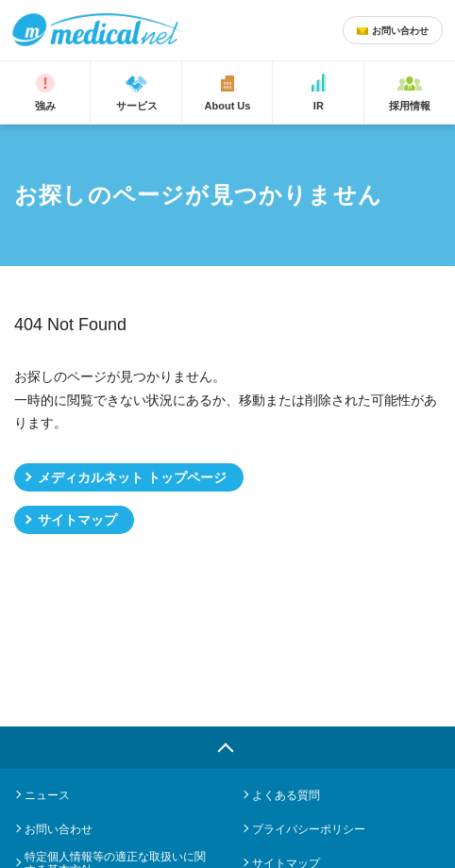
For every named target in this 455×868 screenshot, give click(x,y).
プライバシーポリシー (309, 829)
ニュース (47, 795)
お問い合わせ (59, 829)
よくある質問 (286, 795)
